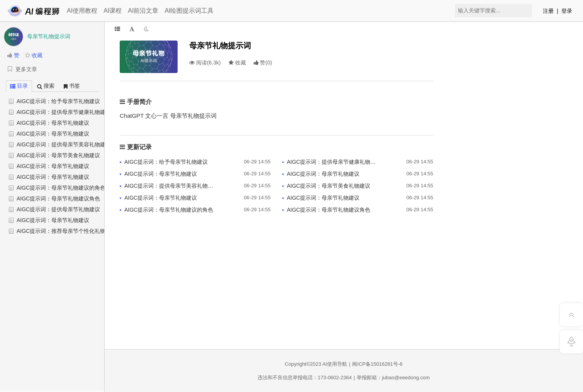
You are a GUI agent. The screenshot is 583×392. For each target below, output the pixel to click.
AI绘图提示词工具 (189, 11)
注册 (548, 11)
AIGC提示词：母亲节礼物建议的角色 (61, 188)
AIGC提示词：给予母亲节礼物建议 (58, 101)
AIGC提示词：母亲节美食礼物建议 (58, 155)
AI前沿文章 (143, 11)
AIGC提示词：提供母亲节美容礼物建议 (64, 144)
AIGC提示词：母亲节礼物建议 (53, 123)
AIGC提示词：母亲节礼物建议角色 (58, 199)
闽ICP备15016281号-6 (377, 364)
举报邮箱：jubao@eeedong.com (393, 378)
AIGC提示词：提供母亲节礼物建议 (58, 209)
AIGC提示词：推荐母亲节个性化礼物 (61, 231)
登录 (567, 11)
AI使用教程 (82, 11)
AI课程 (113, 11)
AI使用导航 (335, 364)
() (263, 63)
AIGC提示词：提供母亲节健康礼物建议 (64, 112)
